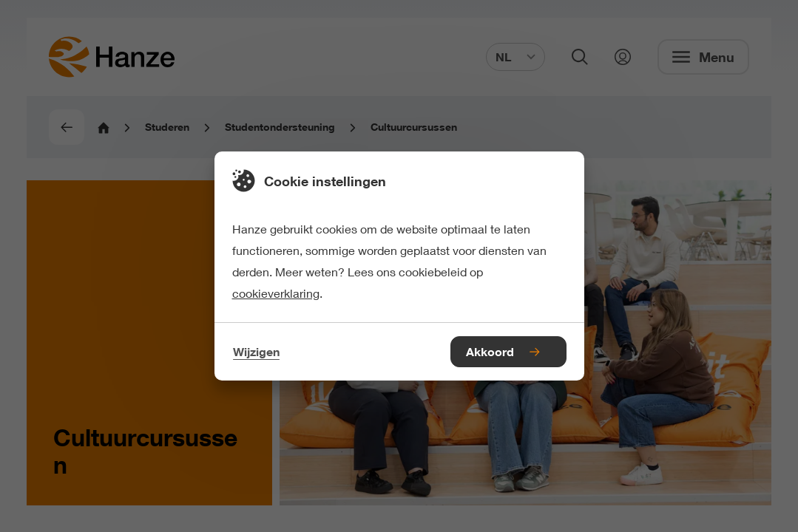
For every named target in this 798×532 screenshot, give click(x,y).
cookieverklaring (276, 293)
